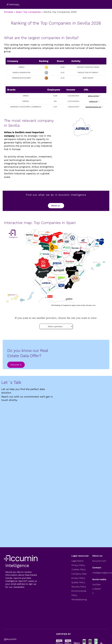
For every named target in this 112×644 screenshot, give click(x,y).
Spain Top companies (28, 12)
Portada (8, 12)
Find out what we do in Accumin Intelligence (56, 195)
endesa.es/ (93, 101)
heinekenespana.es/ (93, 107)
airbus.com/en (93, 96)
